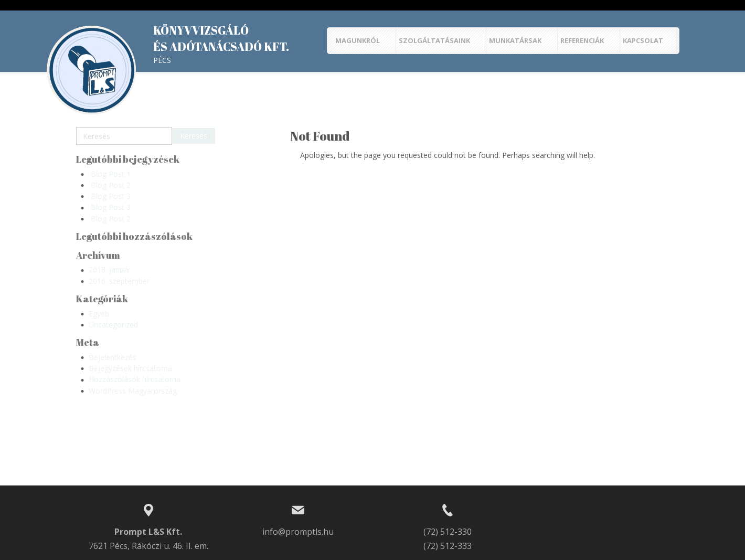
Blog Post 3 (111, 196)
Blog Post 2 (111, 185)
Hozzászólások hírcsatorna (135, 379)
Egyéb (99, 314)
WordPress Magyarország (133, 391)
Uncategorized (113, 325)
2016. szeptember (119, 281)
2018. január (110, 270)
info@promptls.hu (298, 532)
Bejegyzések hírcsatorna (130, 368)
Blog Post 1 (111, 174)
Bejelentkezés (113, 357)
